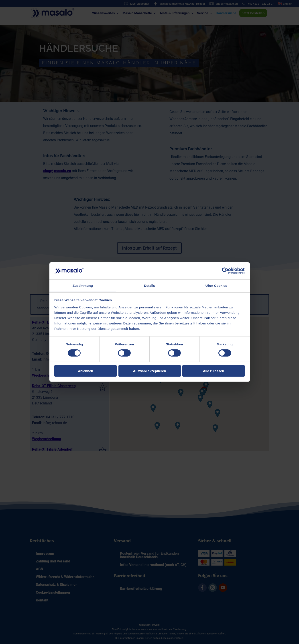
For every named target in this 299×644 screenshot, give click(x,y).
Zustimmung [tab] (83, 286)
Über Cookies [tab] (216, 286)
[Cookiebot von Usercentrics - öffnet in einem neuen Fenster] (225, 271)
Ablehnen (85, 371)
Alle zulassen (213, 371)
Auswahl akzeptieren (149, 371)
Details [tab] (150, 286)
